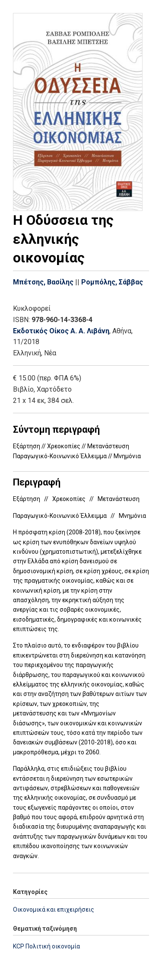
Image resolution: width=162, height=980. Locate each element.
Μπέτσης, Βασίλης (43, 282)
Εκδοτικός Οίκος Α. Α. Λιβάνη (61, 331)
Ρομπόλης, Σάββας (112, 282)
